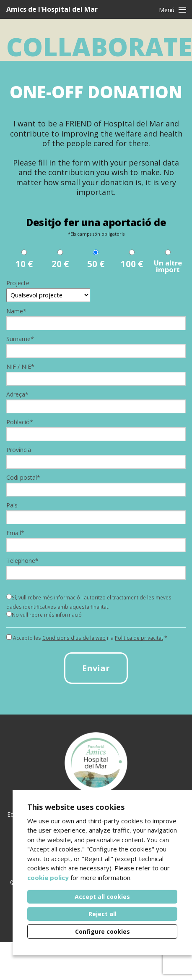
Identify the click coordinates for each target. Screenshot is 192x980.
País (12, 505)
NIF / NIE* (20, 367)
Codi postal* (23, 478)
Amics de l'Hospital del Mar (52, 9)
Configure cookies (102, 931)
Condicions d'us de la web (74, 638)
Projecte (18, 283)
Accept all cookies (102, 897)
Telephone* (22, 561)
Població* (20, 422)
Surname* (20, 339)
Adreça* (17, 394)
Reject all (102, 914)
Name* (16, 311)
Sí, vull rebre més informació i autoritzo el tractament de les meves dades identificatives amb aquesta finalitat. (89, 602)
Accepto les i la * (87, 638)
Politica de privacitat (139, 638)
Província (19, 450)
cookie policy (48, 878)
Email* (15, 533)
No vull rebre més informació (44, 615)
